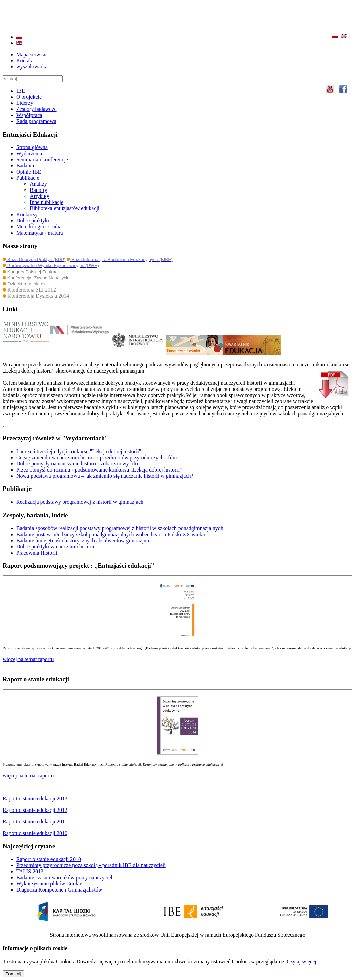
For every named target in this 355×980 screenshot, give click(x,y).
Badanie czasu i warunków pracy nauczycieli (65, 877)
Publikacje (28, 178)
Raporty (39, 190)
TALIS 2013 (30, 871)
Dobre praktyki (33, 221)
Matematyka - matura (40, 233)
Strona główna (32, 147)
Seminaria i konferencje (42, 159)
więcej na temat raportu (28, 775)
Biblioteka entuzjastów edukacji (65, 208)
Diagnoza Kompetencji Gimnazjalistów (59, 890)
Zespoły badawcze (36, 109)
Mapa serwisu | (35, 54)
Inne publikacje (47, 202)
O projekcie (29, 97)
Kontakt (25, 61)
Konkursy (27, 214)
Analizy (38, 184)
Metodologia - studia (39, 227)
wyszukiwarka (32, 67)
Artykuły (40, 196)
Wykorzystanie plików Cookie (49, 884)
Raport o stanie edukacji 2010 (49, 859)
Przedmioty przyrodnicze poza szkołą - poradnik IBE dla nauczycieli (91, 865)
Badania (25, 166)
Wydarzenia (29, 153)
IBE (21, 91)
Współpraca (29, 115)
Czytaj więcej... (304, 962)
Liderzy (25, 103)
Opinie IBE (29, 172)
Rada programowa (36, 121)
